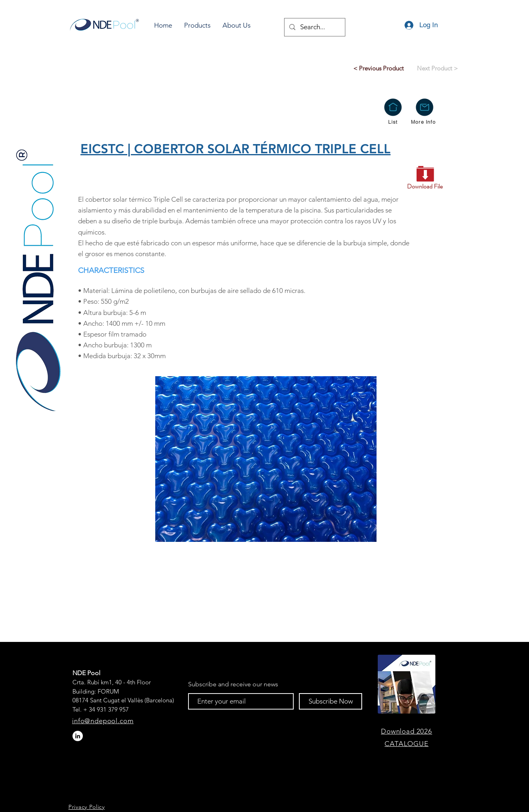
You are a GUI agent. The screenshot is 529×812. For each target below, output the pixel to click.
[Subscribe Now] (331, 701)
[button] (197, 25)
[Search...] (314, 27)
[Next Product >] (437, 68)
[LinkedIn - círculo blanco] (78, 736)
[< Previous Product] (379, 68)
